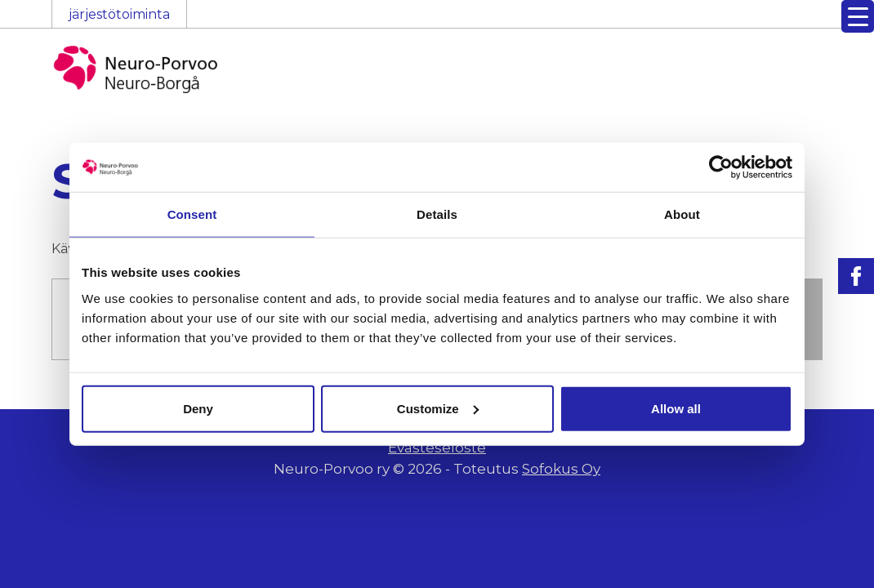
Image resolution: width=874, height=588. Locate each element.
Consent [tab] (192, 214)
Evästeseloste (437, 448)
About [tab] (682, 214)
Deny (198, 408)
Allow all (676, 408)
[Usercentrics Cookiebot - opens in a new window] (721, 167)
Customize (438, 408)
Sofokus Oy (561, 469)
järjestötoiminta (119, 14)
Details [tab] (437, 214)
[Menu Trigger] (858, 16)
